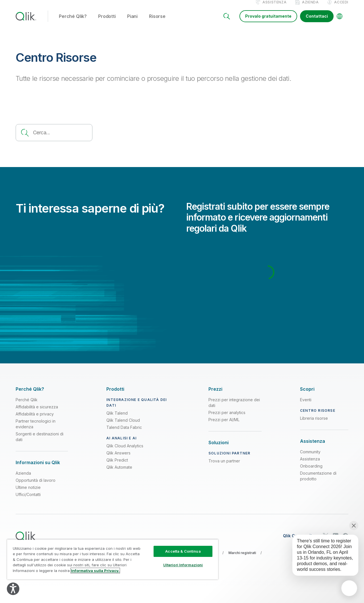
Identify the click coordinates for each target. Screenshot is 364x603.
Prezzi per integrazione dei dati (234, 408)
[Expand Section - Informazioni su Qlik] (38, 469)
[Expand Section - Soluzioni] (219, 449)
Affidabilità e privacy (35, 420)
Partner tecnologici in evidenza (36, 430)
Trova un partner (224, 467)
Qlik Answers (118, 459)
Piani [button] (132, 22)
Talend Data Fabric (124, 433)
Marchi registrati (242, 559)
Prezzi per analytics (227, 418)
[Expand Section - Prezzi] (215, 395)
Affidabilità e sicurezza (37, 413)
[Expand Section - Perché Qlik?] (30, 395)
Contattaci (317, 22)
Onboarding (311, 472)
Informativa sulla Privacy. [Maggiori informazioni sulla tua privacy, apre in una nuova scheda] (95, 571)
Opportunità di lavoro (36, 486)
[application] (349, 588)
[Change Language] (340, 22)
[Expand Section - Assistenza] (313, 447)
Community (310, 458)
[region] (113, 559)
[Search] (227, 22)
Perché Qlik (27, 406)
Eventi (306, 406)
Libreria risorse (314, 424)
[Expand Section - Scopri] (307, 395)
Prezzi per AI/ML (224, 426)
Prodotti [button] (107, 22)
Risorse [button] (157, 22)
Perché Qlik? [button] (73, 22)
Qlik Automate (119, 473)
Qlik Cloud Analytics (125, 452)
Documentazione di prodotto (318, 482)
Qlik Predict (117, 466)
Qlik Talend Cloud (123, 426)
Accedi (341, 8)
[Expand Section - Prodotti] (115, 395)
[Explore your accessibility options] (13, 589)
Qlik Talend (117, 419)
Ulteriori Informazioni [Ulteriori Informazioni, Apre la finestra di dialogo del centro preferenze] (183, 565)
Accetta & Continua (183, 551)
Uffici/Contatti (28, 500)
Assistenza (274, 8)
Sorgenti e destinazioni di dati (40, 443)
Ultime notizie (28, 493)
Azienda (310, 8)
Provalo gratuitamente (268, 22)
